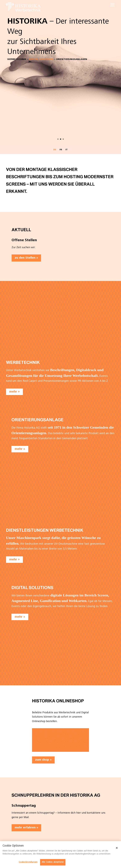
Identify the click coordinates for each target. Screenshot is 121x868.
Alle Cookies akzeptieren (53, 862)
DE (55, 150)
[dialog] (60, 855)
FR (61, 150)
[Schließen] (117, 848)
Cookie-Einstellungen (28, 862)
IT (67, 150)
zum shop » (43, 760)
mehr (13, 392)
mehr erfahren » (26, 828)
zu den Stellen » (26, 258)
